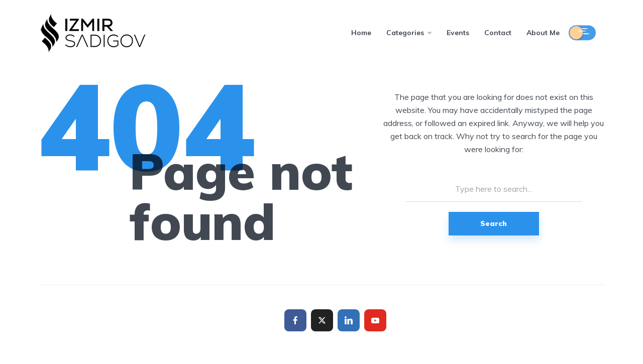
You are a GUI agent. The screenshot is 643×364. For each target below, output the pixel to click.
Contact (498, 33)
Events (458, 33)
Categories (405, 33)
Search (494, 223)
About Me (543, 33)
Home (361, 33)
